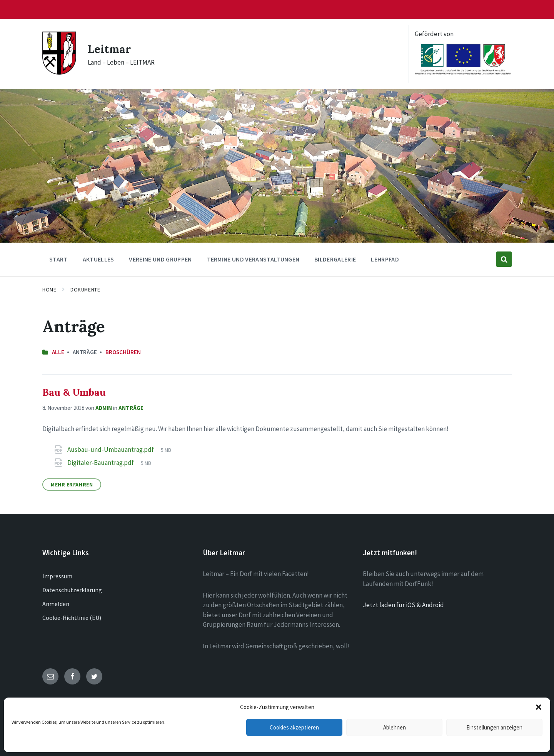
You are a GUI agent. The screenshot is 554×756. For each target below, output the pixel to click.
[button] (539, 707)
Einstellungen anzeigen (494, 727)
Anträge (131, 408)
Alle (58, 352)
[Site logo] (59, 72)
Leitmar (110, 49)
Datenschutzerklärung (72, 590)
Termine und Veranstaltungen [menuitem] (253, 259)
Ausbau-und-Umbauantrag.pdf (111, 450)
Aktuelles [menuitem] (98, 259)
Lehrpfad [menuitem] (385, 259)
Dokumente (85, 290)
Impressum (57, 576)
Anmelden (56, 604)
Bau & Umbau (74, 392)
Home (49, 290)
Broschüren (123, 352)
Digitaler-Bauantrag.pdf (101, 463)
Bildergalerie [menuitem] (335, 259)
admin (104, 408)
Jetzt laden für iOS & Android (403, 605)
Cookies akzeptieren (294, 727)
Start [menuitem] (58, 259)
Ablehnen (395, 727)
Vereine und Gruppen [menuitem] (160, 259)
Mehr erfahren (72, 485)
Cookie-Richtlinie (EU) (72, 618)
